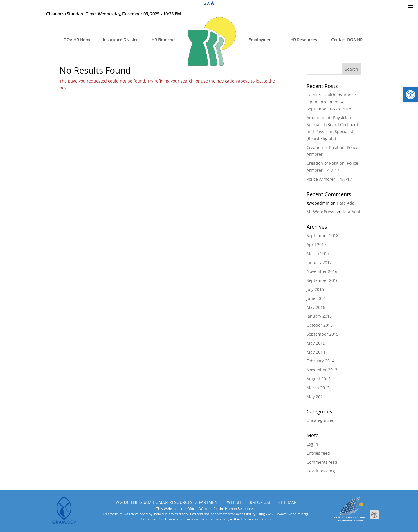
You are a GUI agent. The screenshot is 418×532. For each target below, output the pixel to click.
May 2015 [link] (316, 343)
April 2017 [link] (316, 244)
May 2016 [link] (316, 307)
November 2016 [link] (322, 271)
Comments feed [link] (322, 462)
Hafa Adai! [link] (347, 203)
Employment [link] (261, 40)
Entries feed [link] (318, 453)
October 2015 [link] (320, 325)
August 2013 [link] (319, 379)
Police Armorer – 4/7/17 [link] (329, 179)
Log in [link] (312, 444)
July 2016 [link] (315, 289)
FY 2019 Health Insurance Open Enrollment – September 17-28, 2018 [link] (331, 102)
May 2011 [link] (316, 397)
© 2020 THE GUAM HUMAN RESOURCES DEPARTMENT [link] (168, 502)
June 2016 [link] (316, 298)
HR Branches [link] (164, 40)
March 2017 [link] (318, 254)
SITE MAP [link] (287, 502)
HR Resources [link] (304, 40)
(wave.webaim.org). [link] (293, 514)
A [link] (205, 4)
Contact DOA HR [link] (347, 40)
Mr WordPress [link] (320, 212)
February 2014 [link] (320, 361)
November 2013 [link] (322, 370)
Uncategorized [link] (321, 420)
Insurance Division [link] (121, 40)
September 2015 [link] (322, 334)
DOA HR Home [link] (78, 40)
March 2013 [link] (318, 388)
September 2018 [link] (322, 235)
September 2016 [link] (322, 280)
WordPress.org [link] (321, 471)
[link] (410, 95)
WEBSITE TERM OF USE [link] (249, 502)
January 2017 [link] (319, 263)
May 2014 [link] (316, 352)
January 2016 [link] (319, 316)
